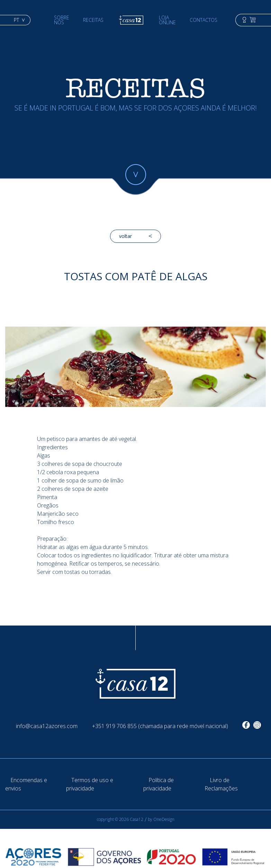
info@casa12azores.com (47, 726)
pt (19, 20)
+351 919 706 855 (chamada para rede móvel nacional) (160, 726)
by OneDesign (161, 819)
